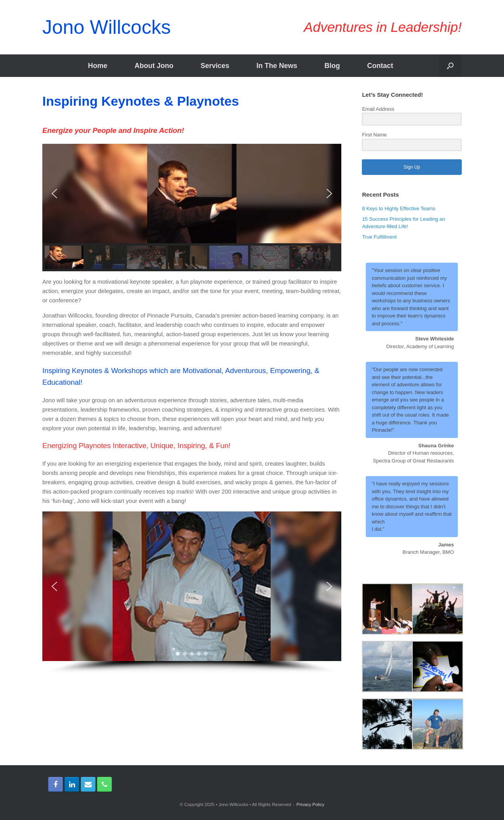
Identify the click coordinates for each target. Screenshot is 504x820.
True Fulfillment (379, 237)
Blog (332, 66)
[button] (54, 194)
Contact (380, 66)
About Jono (154, 66)
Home (97, 66)
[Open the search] (450, 66)
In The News (277, 66)
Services (215, 66)
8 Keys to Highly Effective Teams (399, 208)
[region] (192, 208)
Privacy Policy (311, 804)
